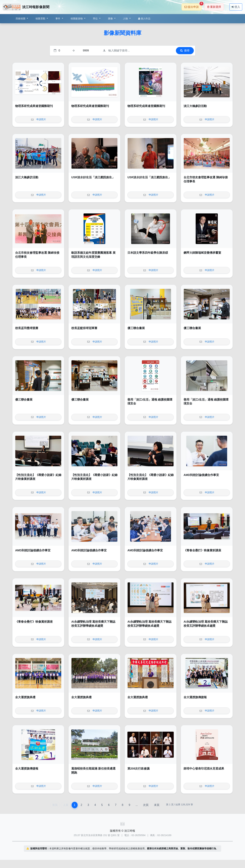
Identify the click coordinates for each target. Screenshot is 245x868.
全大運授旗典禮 (25, 697)
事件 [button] (58, 19)
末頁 (157, 805)
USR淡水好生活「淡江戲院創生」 (93, 177)
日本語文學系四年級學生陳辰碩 (148, 253)
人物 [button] (126, 19)
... (137, 805)
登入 (236, 7)
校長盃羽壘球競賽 (27, 328)
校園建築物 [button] (77, 19)
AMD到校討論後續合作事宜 (201, 475)
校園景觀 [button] (41, 19)
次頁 (146, 805)
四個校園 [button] (21, 19)
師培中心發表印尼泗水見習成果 (204, 769)
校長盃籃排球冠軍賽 (84, 328)
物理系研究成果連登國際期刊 (34, 106)
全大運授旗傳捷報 (195, 697)
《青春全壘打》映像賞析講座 (202, 550)
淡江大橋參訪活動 (195, 106)
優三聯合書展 (136, 328)
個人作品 (144, 19)
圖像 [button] (111, 19)
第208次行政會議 (138, 769)
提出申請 (193, 6)
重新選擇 (214, 7)
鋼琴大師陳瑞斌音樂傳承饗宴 (202, 253)
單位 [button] (96, 19)
